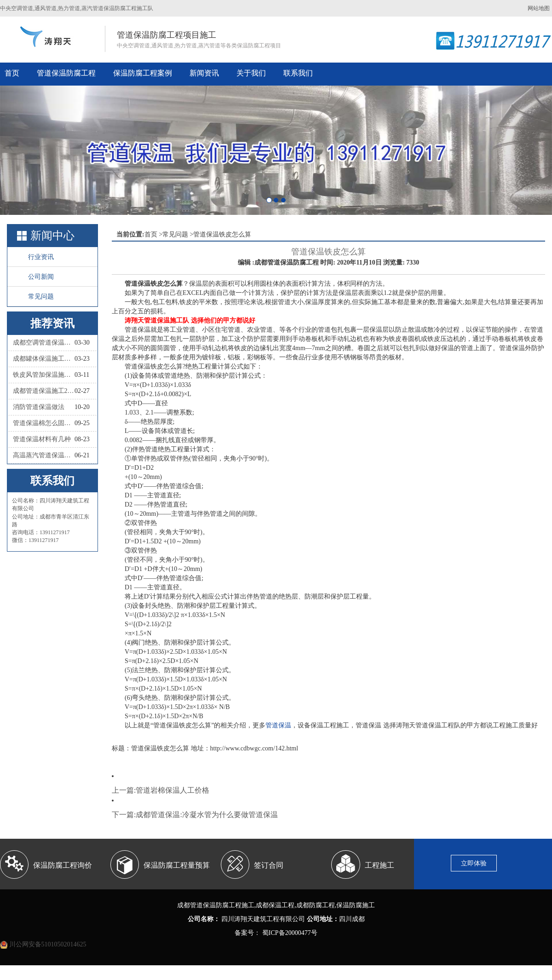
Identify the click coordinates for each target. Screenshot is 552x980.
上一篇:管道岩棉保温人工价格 (161, 790)
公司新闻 (41, 277)
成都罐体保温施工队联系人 (44, 359)
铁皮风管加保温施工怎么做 (44, 375)
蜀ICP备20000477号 (289, 933)
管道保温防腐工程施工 (222, 905)
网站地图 (539, 8)
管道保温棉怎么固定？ (44, 423)
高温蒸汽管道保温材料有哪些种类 (44, 455)
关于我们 (251, 73)
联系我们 (298, 73)
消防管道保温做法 (39, 407)
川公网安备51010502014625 (48, 944)
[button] (41, 150)
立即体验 (474, 863)
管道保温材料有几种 (42, 439)
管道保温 (278, 725)
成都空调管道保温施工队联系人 (44, 343)
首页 (12, 73)
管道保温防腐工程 (66, 73)
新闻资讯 (204, 73)
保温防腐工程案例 (143, 73)
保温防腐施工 (356, 905)
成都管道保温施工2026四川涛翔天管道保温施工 (44, 391)
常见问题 (41, 297)
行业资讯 (41, 257)
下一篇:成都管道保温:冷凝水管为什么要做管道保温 (195, 815)
